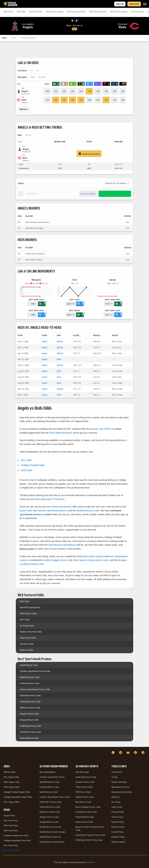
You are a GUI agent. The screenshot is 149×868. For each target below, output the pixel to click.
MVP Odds (25, 620)
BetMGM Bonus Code (30, 677)
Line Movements (28, 38)
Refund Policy (118, 822)
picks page (40, 499)
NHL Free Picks (11, 845)
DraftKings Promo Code (30, 726)
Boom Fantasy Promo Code (88, 807)
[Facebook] (114, 752)
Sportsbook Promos (120, 787)
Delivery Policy (118, 827)
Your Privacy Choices (11, 850)
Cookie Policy (118, 832)
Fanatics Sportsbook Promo (52, 777)
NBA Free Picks (11, 826)
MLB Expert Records (98, 12)
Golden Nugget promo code (58, 560)
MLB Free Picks (11, 831)
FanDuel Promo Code (30, 683)
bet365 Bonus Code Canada (52, 832)
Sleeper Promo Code (29, 714)
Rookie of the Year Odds (31, 632)
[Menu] (145, 4)
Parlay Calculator (119, 782)
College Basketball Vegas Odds (18, 797)
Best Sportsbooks (48, 772)
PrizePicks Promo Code (30, 732)
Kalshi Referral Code (29, 738)
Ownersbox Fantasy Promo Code (91, 835)
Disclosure (91, 862)
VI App (114, 777)
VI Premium (117, 772)
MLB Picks (36, 12)
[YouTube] (128, 752)
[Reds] (25, 100)
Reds (59, 359)
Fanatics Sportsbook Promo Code (35, 671)
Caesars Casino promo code (93, 560)
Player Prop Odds (28, 638)
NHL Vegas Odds (12, 802)
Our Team (116, 802)
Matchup (23, 109)
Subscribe (134, 4)
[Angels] (26, 91)
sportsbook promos (31, 514)
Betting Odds (10, 772)
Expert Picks (9, 816)
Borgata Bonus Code (29, 720)
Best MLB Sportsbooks (30, 607)
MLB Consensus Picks (76, 12)
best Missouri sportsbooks (62, 545)
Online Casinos (118, 842)
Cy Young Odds (27, 626)
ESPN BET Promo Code (51, 802)
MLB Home (8, 12)
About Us (115, 797)
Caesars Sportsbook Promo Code (35, 689)
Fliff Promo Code (83, 792)
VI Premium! (58, 499)
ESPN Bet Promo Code (30, 696)
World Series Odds (28, 614)
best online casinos (93, 556)
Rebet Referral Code (85, 817)
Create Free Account (89, 154)
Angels (44, 342)
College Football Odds (33, 465)
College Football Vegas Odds (17, 792)
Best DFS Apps (82, 772)
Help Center (117, 807)
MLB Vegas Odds (12, 787)
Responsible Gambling (122, 792)
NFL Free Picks (11, 821)
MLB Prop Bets (138, 12)
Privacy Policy (118, 812)
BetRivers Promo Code (30, 708)
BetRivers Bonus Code (50, 812)
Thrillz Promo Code (84, 787)
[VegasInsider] (4, 755)
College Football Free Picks (16, 835)
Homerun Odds (27, 644)
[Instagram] (143, 752)
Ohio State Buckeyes (61, 433)
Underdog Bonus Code (50, 807)
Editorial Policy (118, 837)
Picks (14, 38)
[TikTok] (136, 752)
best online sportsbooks (59, 507)
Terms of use (117, 817)
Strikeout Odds (26, 650)
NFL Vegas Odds (11, 777)
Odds (4, 38)
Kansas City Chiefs (100, 429)
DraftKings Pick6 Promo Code (89, 840)
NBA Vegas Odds (12, 782)
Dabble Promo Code (85, 797)
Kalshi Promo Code (84, 822)
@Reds (60, 342)
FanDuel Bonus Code (49, 787)
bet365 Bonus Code (29, 665)
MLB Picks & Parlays (119, 12)
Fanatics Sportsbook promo (52, 510)
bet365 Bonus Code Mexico (52, 842)
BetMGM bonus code (88, 510)
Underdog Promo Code (30, 702)
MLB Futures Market (55, 12)
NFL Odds (26, 460)
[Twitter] (121, 752)
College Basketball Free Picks (17, 840)
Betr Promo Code (83, 802)
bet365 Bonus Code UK (50, 837)
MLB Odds (21, 12)
